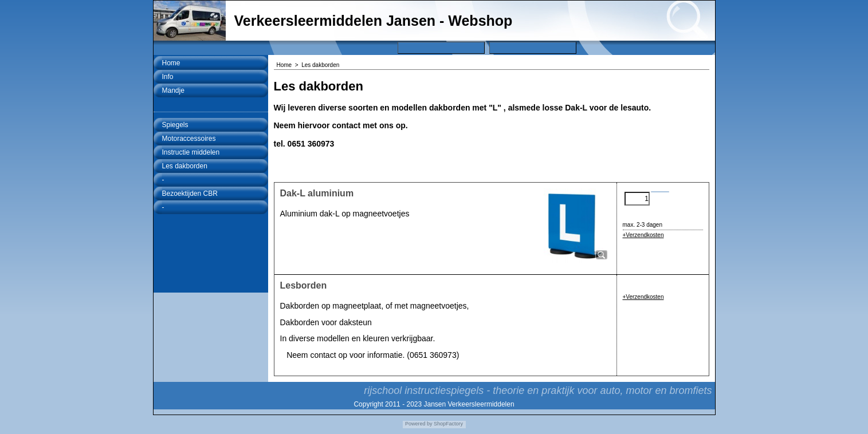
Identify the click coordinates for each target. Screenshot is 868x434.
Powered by (419, 424)
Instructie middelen (191, 152)
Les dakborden (185, 166)
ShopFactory (448, 424)
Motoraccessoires (189, 139)
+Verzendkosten (643, 235)
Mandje (173, 90)
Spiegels (175, 125)
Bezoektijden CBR (190, 194)
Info (168, 77)
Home (171, 63)
